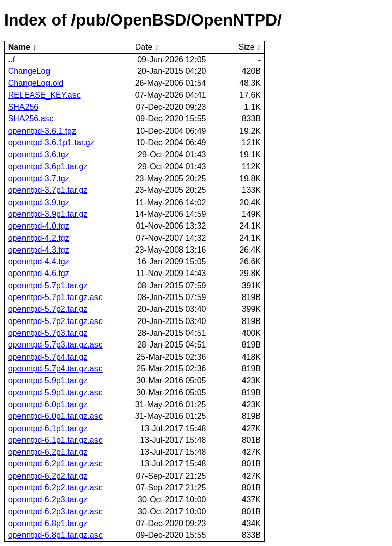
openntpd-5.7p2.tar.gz (48, 309)
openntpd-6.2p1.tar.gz (48, 452)
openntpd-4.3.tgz (39, 250)
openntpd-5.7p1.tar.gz (48, 286)
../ (11, 59)
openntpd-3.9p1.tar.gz (48, 214)
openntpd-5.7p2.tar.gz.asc (55, 321)
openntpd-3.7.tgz (39, 178)
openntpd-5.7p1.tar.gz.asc (55, 297)
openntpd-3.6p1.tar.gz (48, 167)
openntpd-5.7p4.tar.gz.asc (55, 369)
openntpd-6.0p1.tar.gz (48, 404)
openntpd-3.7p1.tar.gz (48, 190)
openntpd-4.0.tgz (39, 226)
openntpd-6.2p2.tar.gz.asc (55, 488)
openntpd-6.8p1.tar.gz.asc (55, 535)
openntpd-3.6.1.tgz (42, 131)
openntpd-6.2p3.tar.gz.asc (55, 512)
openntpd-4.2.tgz (39, 238)
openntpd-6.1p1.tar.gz (48, 428)
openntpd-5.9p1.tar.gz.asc (55, 393)
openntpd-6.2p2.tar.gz (48, 476)
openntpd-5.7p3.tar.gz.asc (55, 345)
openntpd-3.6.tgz (39, 154)
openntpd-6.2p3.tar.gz (48, 499)
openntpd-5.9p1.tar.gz (48, 380)
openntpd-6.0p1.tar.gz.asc (55, 416)
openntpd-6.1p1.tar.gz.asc (55, 440)
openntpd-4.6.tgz (39, 273)
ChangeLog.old (36, 83)
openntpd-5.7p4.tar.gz (48, 357)
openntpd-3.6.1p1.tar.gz (51, 143)
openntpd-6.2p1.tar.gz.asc (55, 464)
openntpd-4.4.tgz (39, 262)
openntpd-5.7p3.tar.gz (48, 333)
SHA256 (23, 107)
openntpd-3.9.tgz (39, 202)
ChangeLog (29, 71)
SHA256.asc (31, 119)
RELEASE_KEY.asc (44, 95)
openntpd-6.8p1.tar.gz (48, 523)
